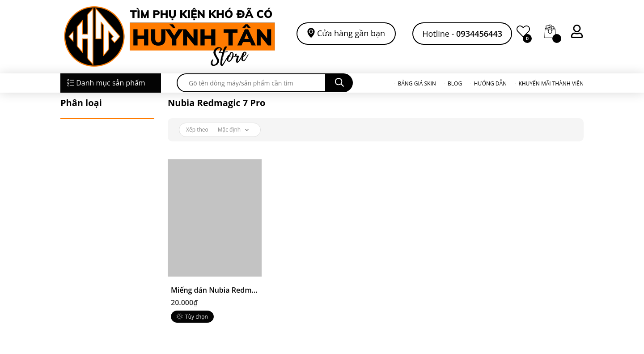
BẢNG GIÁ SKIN (417, 83)
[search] (251, 83)
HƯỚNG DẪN (490, 83)
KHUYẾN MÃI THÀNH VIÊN (551, 83)
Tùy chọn (192, 317)
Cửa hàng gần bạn (351, 33)
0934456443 (479, 34)
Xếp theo (197, 130)
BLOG (455, 83)
